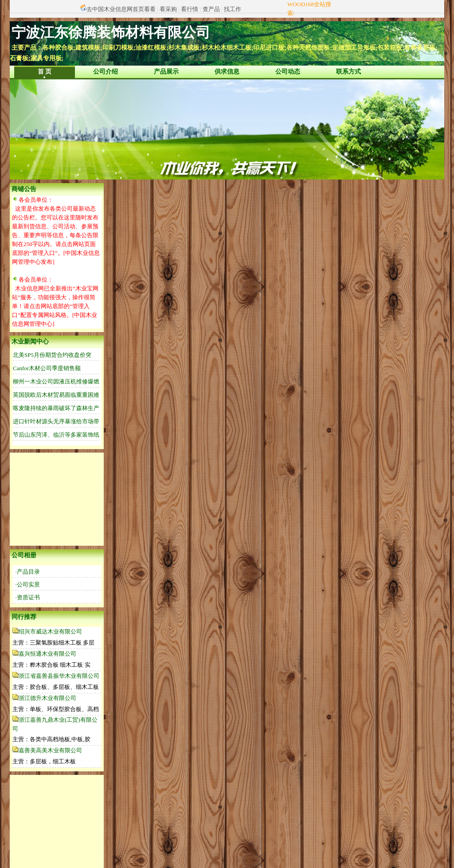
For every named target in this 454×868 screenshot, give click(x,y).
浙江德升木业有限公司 (47, 698)
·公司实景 (28, 585)
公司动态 (288, 72)
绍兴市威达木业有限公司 (50, 631)
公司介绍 (106, 72)
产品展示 (166, 72)
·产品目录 (28, 572)
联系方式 (348, 72)
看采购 (168, 9)
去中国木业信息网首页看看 (121, 9)
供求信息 (227, 72)
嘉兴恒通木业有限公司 (47, 654)
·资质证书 (28, 597)
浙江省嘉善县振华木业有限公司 (59, 676)
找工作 (233, 9)
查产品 (211, 9)
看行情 (190, 9)
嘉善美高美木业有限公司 (50, 750)
